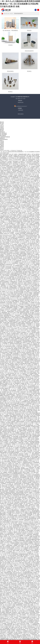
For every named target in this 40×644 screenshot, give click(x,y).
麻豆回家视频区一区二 (13, 429)
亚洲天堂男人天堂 (23, 539)
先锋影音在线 (10, 635)
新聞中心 (2, 141)
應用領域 (2, 144)
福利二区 (37, 500)
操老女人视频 (18, 212)
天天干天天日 (30, 388)
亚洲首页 (13, 220)
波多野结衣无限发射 (21, 352)
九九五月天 (21, 423)
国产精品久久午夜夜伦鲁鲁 (32, 260)
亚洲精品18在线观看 (21, 165)
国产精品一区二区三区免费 (33, 258)
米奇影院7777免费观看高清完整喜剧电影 (17, 157)
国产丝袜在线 (35, 489)
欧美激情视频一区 (31, 580)
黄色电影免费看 (34, 640)
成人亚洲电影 (9, 552)
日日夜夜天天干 (5, 586)
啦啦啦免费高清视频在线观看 (19, 495)
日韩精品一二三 (4, 221)
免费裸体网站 (36, 534)
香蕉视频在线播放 (18, 378)
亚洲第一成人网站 (33, 450)
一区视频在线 (18, 190)
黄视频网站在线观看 (5, 216)
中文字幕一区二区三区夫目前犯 (31, 173)
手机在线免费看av (24, 502)
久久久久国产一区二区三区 (20, 328)
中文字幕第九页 (25, 235)
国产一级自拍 (12, 339)
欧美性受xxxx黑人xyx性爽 (27, 224)
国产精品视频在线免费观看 (13, 453)
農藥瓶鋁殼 (2, 138)
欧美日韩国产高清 (32, 297)
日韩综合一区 (16, 326)
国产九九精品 (3, 512)
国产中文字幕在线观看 (35, 361)
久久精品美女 (13, 316)
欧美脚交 (19, 497)
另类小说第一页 (21, 174)
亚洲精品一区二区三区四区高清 (19, 444)
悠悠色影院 (24, 481)
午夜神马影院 (23, 392)
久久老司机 (25, 424)
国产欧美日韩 (14, 376)
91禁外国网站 (7, 251)
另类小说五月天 (32, 183)
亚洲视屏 (28, 565)
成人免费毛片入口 (4, 222)
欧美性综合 (31, 576)
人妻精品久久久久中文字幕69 (32, 347)
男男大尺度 (26, 372)
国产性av (27, 330)
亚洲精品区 (25, 533)
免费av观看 (22, 563)
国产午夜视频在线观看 (32, 373)
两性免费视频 (31, 360)
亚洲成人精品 (26, 310)
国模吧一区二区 (29, 495)
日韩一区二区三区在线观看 (29, 386)
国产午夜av (4, 204)
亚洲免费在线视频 (7, 494)
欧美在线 (38, 304)
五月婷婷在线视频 (7, 407)
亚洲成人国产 (8, 309)
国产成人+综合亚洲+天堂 (27, 414)
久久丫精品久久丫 (12, 616)
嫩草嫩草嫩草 (5, 313)
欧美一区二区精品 (13, 382)
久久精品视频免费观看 (10, 196)
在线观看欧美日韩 (15, 590)
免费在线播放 (8, 375)
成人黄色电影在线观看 (18, 568)
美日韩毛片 (15, 463)
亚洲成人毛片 (8, 600)
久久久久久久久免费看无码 (34, 279)
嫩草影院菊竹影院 (8, 625)
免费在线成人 (6, 174)
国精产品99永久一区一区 (27, 180)
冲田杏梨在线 (28, 350)
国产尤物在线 (7, 219)
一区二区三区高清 (36, 581)
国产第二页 (4, 387)
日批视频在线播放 (17, 469)
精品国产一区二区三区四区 (15, 596)
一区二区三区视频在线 (13, 371)
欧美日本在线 (20, 624)
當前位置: (5, 14)
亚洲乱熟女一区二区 (17, 303)
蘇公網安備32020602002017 (21, 106)
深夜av (30, 501)
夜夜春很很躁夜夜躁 (17, 359)
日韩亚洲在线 (31, 468)
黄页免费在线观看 (30, 188)
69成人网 (11, 341)
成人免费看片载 (10, 515)
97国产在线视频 (10, 549)
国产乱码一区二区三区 (21, 490)
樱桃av (29, 439)
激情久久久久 (7, 581)
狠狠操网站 (4, 184)
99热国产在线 (13, 628)
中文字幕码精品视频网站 (12, 516)
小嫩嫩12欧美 (5, 382)
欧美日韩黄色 (29, 434)
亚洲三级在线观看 (9, 485)
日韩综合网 (16, 216)
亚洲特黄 (25, 605)
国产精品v (32, 479)
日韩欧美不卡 (37, 396)
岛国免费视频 (20, 460)
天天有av (7, 321)
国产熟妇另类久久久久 (11, 299)
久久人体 (16, 281)
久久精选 (38, 225)
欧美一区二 (32, 346)
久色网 (32, 231)
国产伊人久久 (23, 403)
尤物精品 (37, 611)
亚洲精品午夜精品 (29, 307)
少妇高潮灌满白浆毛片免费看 (16, 480)
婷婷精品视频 (21, 455)
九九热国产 (11, 175)
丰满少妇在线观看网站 (22, 360)
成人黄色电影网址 (26, 484)
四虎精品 (36, 360)
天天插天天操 (33, 261)
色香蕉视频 (7, 307)
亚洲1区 (23, 206)
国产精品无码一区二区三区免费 (20, 496)
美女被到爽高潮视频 (23, 437)
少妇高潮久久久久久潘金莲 (13, 539)
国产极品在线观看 (17, 159)
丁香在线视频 (28, 316)
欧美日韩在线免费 (30, 510)
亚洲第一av (34, 339)
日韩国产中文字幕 (6, 283)
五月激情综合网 (22, 411)
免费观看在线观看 (32, 602)
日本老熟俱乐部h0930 (18, 633)
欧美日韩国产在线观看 (28, 542)
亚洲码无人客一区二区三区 (22, 183)
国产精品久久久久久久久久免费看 (23, 305)
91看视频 (12, 366)
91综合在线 (16, 319)
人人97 (2, 370)
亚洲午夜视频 (16, 248)
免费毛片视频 (30, 248)
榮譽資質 (2, 129)
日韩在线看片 (16, 635)
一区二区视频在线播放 (7, 610)
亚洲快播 (26, 338)
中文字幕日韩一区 (20, 628)
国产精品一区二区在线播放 (15, 222)
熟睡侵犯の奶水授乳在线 (18, 416)
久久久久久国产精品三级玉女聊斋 (32, 407)
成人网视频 (14, 418)
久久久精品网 (13, 165)
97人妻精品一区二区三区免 (7, 319)
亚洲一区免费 (32, 155)
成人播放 (16, 632)
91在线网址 (7, 181)
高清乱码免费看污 (16, 600)
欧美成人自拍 (16, 336)
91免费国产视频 (21, 584)
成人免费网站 (32, 195)
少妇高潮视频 (13, 183)
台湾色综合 (13, 179)
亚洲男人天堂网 (28, 538)
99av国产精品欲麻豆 (20, 491)
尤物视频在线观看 (27, 309)
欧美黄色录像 (33, 585)
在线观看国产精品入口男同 (13, 601)
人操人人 (14, 345)
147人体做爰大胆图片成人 (25, 635)
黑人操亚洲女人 (6, 183)
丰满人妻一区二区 (35, 298)
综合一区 (4, 169)
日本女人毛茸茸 (19, 220)
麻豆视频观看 (3, 621)
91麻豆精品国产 (5, 491)
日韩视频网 (23, 428)
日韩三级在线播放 (12, 427)
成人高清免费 (32, 517)
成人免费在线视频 (31, 351)
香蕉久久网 (33, 600)
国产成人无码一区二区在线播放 (26, 191)
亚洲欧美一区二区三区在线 (31, 529)
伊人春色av (10, 440)
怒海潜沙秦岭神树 (14, 307)
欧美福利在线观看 (13, 340)
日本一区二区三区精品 (22, 518)
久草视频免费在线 (13, 282)
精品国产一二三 (25, 468)
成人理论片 (20, 329)
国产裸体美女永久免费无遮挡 (18, 407)
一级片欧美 (32, 199)
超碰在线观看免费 (29, 583)
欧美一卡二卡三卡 (30, 165)
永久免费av (4, 496)
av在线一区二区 (10, 544)
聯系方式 (2, 148)
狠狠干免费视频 (27, 288)
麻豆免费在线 (34, 305)
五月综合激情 (13, 351)
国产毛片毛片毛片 (21, 241)
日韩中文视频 (24, 569)
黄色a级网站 (3, 294)
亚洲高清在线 (24, 355)
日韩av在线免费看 (15, 381)
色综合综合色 (30, 533)
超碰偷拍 (6, 388)
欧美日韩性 (3, 404)
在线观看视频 (27, 427)
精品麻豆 (15, 172)
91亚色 (30, 494)
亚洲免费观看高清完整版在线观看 (13, 227)
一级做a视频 (32, 443)
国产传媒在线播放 (28, 394)
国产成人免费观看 (24, 517)
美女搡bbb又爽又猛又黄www (24, 349)
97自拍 (33, 319)
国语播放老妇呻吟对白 (11, 173)
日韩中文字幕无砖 (12, 481)
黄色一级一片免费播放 (15, 433)
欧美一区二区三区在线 (11, 333)
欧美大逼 (37, 351)
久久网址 (13, 189)
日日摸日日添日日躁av (15, 428)
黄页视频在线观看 (31, 216)
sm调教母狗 (3, 271)
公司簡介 (2, 125)
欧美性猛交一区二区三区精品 (19, 465)
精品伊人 (29, 251)
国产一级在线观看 (24, 297)
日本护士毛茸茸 (17, 549)
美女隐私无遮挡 (36, 286)
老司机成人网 (16, 454)
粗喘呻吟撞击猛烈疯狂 (25, 313)
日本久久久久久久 (15, 563)
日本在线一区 (30, 424)
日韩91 (29, 339)
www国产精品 (6, 225)
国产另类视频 (7, 240)
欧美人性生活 (28, 240)
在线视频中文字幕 (17, 163)
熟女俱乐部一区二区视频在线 (10, 518)
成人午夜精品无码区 (5, 305)
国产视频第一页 (25, 279)
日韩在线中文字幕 (8, 248)
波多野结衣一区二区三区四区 (23, 419)
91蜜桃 (19, 287)
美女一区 (14, 626)
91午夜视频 (9, 513)
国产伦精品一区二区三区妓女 (24, 276)
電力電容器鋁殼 (3, 133)
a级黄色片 (33, 578)
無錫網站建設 (21, 102)
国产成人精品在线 (19, 386)
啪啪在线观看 (3, 583)
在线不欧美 (3, 226)
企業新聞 (2, 142)
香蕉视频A (4, 569)
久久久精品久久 (18, 607)
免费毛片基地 (8, 361)
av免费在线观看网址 (18, 500)
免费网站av (28, 550)
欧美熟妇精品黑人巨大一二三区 (12, 264)
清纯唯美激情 (33, 633)
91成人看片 (9, 204)
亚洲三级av (26, 334)
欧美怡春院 (19, 255)
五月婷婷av (16, 230)
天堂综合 (18, 203)
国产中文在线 (22, 528)
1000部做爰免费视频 (27, 341)
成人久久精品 (37, 425)
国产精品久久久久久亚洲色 (6, 463)
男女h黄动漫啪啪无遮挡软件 (12, 574)
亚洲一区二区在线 (18, 611)
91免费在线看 (21, 240)
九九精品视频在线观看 (35, 194)
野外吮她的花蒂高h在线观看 (18, 494)
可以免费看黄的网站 (13, 443)
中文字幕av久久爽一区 (29, 440)
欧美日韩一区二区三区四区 (23, 382)
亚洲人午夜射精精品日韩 (9, 413)
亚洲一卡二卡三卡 (7, 263)
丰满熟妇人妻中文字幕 (18, 155)
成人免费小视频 (29, 411)
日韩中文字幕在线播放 (8, 528)
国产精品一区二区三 (29, 383)
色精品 (18, 290)
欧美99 (22, 219)
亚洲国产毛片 (24, 226)
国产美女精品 (37, 636)
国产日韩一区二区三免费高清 (10, 591)
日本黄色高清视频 (33, 588)
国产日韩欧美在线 (31, 481)
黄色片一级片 (7, 297)
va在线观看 (32, 310)
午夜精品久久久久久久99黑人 (7, 281)
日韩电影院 (6, 339)
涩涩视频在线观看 (36, 435)
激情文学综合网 (10, 335)
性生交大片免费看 (26, 179)
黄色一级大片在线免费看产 (30, 193)
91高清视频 (10, 177)
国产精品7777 (35, 200)
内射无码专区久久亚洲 (17, 361)
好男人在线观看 (20, 173)
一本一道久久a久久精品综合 (25, 209)
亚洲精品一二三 (28, 454)
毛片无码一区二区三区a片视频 (28, 287)
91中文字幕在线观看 (30, 271)
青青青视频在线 (23, 477)
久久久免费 (18, 217)
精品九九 (34, 206)
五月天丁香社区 (10, 617)
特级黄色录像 (9, 466)
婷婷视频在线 (12, 491)
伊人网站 (2, 397)
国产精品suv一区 (30, 503)
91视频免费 (29, 355)
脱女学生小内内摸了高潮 (9, 506)
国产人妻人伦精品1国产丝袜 (8, 562)
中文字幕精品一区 (13, 158)
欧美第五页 (15, 505)
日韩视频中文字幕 (21, 172)
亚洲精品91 (16, 191)
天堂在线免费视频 (14, 276)
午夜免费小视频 (6, 323)
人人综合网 (22, 230)
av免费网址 (15, 546)
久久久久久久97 (23, 366)
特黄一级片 (26, 219)
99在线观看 (24, 255)
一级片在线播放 (22, 615)
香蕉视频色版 (5, 619)
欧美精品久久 (22, 290)
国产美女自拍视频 (7, 563)
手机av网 (11, 500)
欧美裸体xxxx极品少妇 (12, 169)
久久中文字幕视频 (36, 178)
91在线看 (28, 370)
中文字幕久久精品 (4, 371)
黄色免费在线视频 (33, 164)
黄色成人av (12, 252)
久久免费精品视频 (13, 360)
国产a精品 (20, 627)
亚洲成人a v (16, 440)
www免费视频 (29, 621)
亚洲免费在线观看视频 (21, 630)
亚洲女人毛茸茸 (31, 222)
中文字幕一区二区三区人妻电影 (32, 579)
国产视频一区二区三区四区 (33, 227)
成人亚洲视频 (17, 342)
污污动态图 (36, 533)
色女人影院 (9, 520)
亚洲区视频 (20, 294)
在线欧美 (24, 208)
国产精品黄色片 (34, 617)
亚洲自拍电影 (16, 186)
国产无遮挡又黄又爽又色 (33, 186)
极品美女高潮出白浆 (17, 527)
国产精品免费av (13, 458)
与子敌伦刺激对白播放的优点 (31, 508)
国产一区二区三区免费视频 (26, 257)
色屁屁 (25, 283)
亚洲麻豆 (16, 175)
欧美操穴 (33, 439)
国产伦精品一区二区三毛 (27, 277)
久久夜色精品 (18, 486)
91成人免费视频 (25, 315)
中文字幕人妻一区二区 (8, 180)
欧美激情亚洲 (6, 159)
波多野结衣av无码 (20, 394)
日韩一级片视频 (14, 271)
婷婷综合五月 (5, 464)
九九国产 (37, 253)
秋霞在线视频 (10, 446)
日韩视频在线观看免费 (6, 231)
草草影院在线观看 (4, 352)
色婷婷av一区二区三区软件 (22, 320)
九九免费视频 (3, 435)
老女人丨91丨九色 (17, 552)
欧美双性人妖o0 (6, 424)
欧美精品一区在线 (20, 295)
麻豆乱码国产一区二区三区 (24, 546)
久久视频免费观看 (15, 178)
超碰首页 (20, 429)
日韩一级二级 (31, 385)
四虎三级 (34, 352)
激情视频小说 (17, 544)
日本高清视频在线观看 (18, 167)
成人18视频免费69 (15, 198)
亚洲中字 (36, 440)
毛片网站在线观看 (14, 522)
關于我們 (2, 123)
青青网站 (24, 220)
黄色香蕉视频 (13, 599)
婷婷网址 (35, 513)
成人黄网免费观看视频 (32, 518)
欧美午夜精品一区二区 (15, 181)
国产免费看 (18, 279)
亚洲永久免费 (9, 354)
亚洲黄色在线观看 (7, 584)
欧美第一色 (7, 536)
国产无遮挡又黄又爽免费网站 (12, 238)
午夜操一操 (26, 189)
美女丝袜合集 (32, 189)
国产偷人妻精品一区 (11, 529)
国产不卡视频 (30, 220)
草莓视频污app (30, 553)
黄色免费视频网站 (21, 541)
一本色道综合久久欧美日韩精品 (32, 163)
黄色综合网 (7, 403)
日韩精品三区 (29, 344)
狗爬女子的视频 (24, 442)
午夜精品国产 (34, 272)
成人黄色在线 (18, 451)
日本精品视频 (30, 559)
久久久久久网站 (9, 565)
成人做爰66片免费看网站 (22, 269)
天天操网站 (23, 370)
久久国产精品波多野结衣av (32, 243)
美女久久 (2, 536)
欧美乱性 (3, 298)
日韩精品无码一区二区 (30, 175)
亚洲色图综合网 (9, 359)
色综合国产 (24, 357)
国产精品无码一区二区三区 (12, 399)
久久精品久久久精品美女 (32, 274)
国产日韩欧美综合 (16, 368)
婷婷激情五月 (26, 345)
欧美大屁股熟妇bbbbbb (28, 282)
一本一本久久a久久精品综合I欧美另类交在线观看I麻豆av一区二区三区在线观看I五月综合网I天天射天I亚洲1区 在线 (20, 4)
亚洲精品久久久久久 (9, 250)
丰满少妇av (15, 393)
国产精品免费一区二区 (19, 211)
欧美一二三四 (3, 189)
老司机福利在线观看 (36, 393)
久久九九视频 (16, 200)
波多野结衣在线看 (6, 480)
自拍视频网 (5, 440)
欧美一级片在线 (16, 621)
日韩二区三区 (26, 500)
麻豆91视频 (12, 212)
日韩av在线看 (16, 164)
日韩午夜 (34, 420)
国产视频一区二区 (9, 230)
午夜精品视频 (27, 520)
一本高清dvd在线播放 (29, 620)
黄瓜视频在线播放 (30, 425)
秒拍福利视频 (8, 355)
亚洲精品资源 (34, 276)
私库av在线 (18, 517)
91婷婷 (38, 420)
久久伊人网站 (12, 386)
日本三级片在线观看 (7, 420)
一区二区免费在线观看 (35, 624)
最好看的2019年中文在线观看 (27, 622)
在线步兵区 (34, 486)
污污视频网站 (21, 307)
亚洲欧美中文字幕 (23, 248)
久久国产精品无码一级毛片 (32, 237)
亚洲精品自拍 (35, 209)
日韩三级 (4, 312)
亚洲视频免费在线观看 (23, 554)
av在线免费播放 (3, 381)
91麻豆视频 (25, 314)
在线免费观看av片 (4, 158)
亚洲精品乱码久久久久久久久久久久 (19, 553)
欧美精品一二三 (30, 636)
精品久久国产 (35, 251)
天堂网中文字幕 (31, 438)
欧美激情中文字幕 (4, 474)
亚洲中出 (33, 507)
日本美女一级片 (10, 602)
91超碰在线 (25, 482)
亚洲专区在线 (19, 482)
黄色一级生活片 (28, 211)
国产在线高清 (33, 638)
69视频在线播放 (23, 253)
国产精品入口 (32, 469)
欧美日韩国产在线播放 (28, 329)
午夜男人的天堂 (29, 252)
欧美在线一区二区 (27, 242)
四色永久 (11, 159)
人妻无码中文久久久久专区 (22, 391)
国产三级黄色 (15, 154)
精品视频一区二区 (7, 262)
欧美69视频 (36, 269)
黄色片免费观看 (6, 191)
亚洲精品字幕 (11, 498)
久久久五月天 (25, 537)
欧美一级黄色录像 (23, 601)
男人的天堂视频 (22, 205)
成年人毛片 (6, 341)
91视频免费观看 (9, 308)
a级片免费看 (24, 388)
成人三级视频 (10, 287)
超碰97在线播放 (27, 606)
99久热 (36, 378)
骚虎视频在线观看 (16, 637)
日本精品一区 (30, 226)
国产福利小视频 (36, 380)
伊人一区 (9, 401)
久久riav (15, 446)
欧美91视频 (32, 354)
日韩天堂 (4, 508)
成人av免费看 (34, 628)
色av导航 (33, 506)
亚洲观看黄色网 (25, 299)
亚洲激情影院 (14, 584)
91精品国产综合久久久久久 (29, 474)
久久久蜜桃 (26, 266)
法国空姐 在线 (28, 628)
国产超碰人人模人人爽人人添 (15, 385)
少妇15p (9, 214)
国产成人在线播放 (36, 157)
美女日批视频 (18, 387)
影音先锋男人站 (6, 366)
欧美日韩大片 (8, 595)
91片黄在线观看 (26, 194)
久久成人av (28, 507)
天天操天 (19, 210)
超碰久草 (25, 472)
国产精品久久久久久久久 (22, 616)
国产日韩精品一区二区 (12, 583)
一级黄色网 (3, 308)
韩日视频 (4, 333)
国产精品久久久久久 (35, 221)
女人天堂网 (11, 408)
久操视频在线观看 (27, 298)
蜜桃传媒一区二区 (11, 508)
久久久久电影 (12, 235)
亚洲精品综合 (26, 346)
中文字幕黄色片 (23, 373)
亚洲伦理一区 (28, 404)
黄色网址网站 (32, 219)
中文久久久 (3, 167)
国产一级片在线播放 (28, 185)
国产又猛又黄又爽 (4, 408)
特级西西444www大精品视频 (10, 434)
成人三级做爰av (13, 225)
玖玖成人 (2, 625)
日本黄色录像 (11, 471)
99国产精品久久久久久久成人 (6, 266)
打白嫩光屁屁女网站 (29, 323)
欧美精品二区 (10, 496)
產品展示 (12, 14)
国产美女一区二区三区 (10, 261)
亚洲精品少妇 (7, 178)
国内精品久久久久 (9, 243)
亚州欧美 (34, 295)
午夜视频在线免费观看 (5, 437)
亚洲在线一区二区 (32, 325)
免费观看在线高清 (4, 330)
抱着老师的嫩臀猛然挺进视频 (33, 539)
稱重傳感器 (21, 110)
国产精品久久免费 (35, 309)
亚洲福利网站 (12, 330)
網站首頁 (2, 122)
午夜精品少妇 (9, 172)
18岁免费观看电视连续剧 (10, 482)
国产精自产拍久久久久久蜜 (18, 564)
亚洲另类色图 (8, 267)
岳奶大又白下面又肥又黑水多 (16, 479)
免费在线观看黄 (32, 471)
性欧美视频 (15, 459)
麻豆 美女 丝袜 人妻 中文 (24, 231)
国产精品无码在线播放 (26, 268)
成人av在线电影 (35, 522)
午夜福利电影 (11, 277)
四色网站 (13, 631)
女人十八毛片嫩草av (7, 477)
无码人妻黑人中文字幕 (29, 416)
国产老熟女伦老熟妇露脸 (11, 558)
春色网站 (5, 446)
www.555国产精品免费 (9, 373)
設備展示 (2, 127)
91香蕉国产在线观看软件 (22, 333)
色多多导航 (27, 300)
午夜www (22, 513)
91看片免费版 (20, 417)
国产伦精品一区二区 (32, 397)
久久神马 (11, 638)
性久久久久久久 (34, 302)
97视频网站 (3, 195)
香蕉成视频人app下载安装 (18, 162)
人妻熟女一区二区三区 (31, 247)
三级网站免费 (21, 443)
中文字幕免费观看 (7, 590)
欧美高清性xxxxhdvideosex (30, 304)
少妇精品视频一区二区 (31, 515)
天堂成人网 (26, 521)
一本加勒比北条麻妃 (14, 580)
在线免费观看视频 (13, 288)
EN (36, 10)
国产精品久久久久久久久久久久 (26, 229)
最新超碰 (12, 344)
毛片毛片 (32, 312)
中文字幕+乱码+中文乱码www (12, 304)
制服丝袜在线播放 (36, 204)
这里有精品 (5, 155)
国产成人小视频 (35, 242)
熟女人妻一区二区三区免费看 (23, 199)
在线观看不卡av (17, 308)
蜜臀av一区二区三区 (35, 316)
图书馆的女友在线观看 (25, 181)
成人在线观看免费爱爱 (5, 475)
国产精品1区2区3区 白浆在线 (10, 295)
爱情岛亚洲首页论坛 (34, 614)
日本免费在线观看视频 (21, 324)
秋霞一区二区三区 (17, 559)
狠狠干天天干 (24, 222)
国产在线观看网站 (4, 385)
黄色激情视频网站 (36, 511)
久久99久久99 (25, 215)
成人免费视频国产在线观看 (19, 383)
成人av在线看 (3, 336)
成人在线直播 (23, 515)
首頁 (9, 14)
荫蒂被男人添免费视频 (13, 472)
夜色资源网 (7, 534)
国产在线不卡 (9, 541)
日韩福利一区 (21, 245)
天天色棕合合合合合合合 (21, 534)
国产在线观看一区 (23, 570)
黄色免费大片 (15, 520)
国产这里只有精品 (35, 565)
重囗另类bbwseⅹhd (33, 554)
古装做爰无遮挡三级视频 (10, 217)
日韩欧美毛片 (30, 451)
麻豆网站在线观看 (36, 333)
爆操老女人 (26, 557)
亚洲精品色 (6, 469)
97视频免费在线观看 (22, 154)
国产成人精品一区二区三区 (6, 637)
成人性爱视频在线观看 (18, 266)
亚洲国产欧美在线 (7, 614)
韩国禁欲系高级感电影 (10, 492)
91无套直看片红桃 (18, 180)
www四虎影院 (14, 507)
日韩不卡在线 (15, 595)
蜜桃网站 (9, 572)
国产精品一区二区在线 (31, 278)
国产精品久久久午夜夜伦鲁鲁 (20, 321)
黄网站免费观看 (10, 378)
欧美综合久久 (17, 510)
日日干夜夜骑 (20, 458)
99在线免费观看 (8, 268)
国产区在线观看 (12, 367)
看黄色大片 (17, 471)
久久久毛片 (22, 350)
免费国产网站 (29, 238)
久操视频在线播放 (22, 371)
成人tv (20, 464)
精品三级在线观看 (7, 547)
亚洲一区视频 (20, 450)
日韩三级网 (18, 206)
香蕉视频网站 (3, 194)
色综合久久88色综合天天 (8, 620)
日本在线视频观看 (19, 246)
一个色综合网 (28, 475)
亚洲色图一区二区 (19, 242)
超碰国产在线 (8, 154)
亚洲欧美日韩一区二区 (33, 480)
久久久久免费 (11, 211)
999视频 (8, 334)
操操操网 (37, 549)
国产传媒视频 (16, 466)
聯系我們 (2, 147)
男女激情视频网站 (21, 404)
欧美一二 (32, 212)
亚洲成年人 (15, 286)
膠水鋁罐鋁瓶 (3, 136)
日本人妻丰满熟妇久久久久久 (25, 178)
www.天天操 (9, 286)
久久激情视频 (22, 475)
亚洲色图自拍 (29, 352)
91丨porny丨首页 (4, 489)
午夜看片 (19, 224)
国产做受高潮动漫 (25, 190)
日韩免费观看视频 (7, 220)
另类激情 (35, 392)
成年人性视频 (26, 624)
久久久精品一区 (10, 484)
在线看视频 (4, 168)
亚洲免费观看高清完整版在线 (28, 318)
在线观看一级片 (22, 503)
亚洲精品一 (20, 286)
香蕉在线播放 (28, 506)
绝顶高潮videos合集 (31, 357)
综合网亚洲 (37, 215)
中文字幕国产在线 (21, 599)
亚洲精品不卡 (21, 175)
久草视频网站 (19, 367)
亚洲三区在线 (31, 203)
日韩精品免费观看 (22, 256)
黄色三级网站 (25, 359)
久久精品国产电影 (31, 432)
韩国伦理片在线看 (17, 168)
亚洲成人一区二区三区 (8, 208)
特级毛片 (21, 319)
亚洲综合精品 (5, 486)
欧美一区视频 (36, 326)
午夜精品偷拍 (34, 635)
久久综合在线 (37, 165)
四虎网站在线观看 (22, 516)
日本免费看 (21, 440)
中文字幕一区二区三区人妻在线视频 (10, 554)
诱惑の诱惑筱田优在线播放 (6, 476)
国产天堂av (37, 362)
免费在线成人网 (34, 402)
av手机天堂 (13, 199)
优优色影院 (33, 524)
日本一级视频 (31, 570)
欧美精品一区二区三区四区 (18, 606)
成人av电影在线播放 (6, 461)
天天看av (37, 273)
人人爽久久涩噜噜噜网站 (30, 225)
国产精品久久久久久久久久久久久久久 (13, 456)
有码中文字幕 (3, 501)
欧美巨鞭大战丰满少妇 (33, 359)
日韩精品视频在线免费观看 (34, 442)
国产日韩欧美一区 (26, 527)
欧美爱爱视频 (3, 299)
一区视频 (15, 208)
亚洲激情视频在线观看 (35, 422)
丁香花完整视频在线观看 (25, 617)
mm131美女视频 (18, 277)
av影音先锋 (33, 455)
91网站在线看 (14, 294)
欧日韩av (5, 211)
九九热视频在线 (29, 610)
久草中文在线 (22, 170)
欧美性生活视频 (24, 526)
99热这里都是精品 (31, 627)
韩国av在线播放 (22, 612)
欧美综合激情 (33, 615)
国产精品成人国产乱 (13, 578)
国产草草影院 (9, 336)
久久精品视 (32, 557)
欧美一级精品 (19, 235)
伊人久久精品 (12, 619)
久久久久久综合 (22, 238)
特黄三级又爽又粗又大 (18, 573)
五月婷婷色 (12, 242)
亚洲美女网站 (9, 326)
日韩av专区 (4, 241)
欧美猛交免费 (26, 354)
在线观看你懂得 (17, 226)
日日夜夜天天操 (17, 408)
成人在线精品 (10, 579)
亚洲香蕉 (10, 588)
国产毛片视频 (32, 335)
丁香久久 (37, 474)
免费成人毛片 (25, 160)
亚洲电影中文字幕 (31, 253)
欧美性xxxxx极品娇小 (13, 532)
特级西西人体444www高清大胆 (12, 377)
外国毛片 (36, 169)
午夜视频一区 (3, 511)
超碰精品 (30, 448)
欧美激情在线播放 (19, 189)
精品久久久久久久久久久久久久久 (16, 521)
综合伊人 (22, 409)
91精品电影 (35, 449)
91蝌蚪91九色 (24, 547)
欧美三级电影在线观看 (5, 522)
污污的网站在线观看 (35, 376)
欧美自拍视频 (23, 234)
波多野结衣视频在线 (15, 350)
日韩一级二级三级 (4, 605)
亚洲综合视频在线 (15, 273)
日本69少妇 (10, 550)
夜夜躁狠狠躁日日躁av (25, 289)
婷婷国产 (29, 321)
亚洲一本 (15, 460)
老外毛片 (16, 620)
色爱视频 (26, 602)
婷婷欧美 (10, 464)
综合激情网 (35, 257)
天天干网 (31, 286)
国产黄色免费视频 (7, 314)
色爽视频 (23, 531)
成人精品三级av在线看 (27, 294)
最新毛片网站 (35, 501)
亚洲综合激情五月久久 (5, 350)
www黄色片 (3, 546)
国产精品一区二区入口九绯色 (9, 402)
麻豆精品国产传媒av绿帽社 (16, 325)
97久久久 (29, 333)
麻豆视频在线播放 (27, 272)
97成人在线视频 (23, 201)
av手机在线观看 (26, 524)
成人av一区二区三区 (28, 489)
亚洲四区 (15, 287)
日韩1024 (23, 330)
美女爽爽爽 (3, 612)
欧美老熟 (30, 214)
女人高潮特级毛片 (7, 444)
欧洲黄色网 (11, 615)
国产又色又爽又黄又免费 (9, 302)
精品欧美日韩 (27, 284)
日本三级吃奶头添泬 (17, 318)
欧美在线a (17, 252)
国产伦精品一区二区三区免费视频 (29, 598)
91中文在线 (27, 422)
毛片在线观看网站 (11, 206)
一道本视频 (17, 234)
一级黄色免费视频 (15, 170)
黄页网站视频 (29, 487)
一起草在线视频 (27, 470)
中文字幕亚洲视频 (16, 188)
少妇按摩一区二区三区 (23, 214)
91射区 (10, 640)
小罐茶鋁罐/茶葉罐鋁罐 (5, 137)
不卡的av (7, 160)
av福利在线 (29, 445)
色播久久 (29, 154)
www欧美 (8, 294)
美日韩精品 (3, 364)
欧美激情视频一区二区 (18, 354)
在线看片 (16, 423)
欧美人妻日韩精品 (8, 465)
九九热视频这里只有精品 (9, 246)
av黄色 (30, 486)
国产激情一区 (24, 559)
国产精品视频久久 (4, 386)
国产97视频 (32, 370)
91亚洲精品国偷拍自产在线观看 (21, 397)
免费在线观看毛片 (34, 417)
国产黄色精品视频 (28, 409)
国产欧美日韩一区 (30, 466)
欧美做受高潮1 (30, 476)
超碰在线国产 (17, 250)
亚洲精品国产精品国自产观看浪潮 (9, 432)
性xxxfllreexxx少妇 (22, 580)
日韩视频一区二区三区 (5, 310)
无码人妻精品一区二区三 (5, 329)
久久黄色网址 (36, 375)
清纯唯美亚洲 (10, 168)
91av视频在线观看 (16, 420)
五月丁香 (29, 256)
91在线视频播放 (14, 300)
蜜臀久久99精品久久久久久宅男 (30, 418)
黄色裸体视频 (37, 264)
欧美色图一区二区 (16, 610)
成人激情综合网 (34, 288)
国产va (10, 188)
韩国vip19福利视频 (14, 455)
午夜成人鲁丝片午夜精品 (21, 619)
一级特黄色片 (27, 362)
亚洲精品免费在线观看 (15, 274)
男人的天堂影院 (28, 200)
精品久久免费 (32, 562)
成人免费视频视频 (30, 208)
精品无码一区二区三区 (17, 640)
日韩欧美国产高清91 (31, 430)
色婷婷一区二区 (27, 167)
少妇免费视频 (15, 185)
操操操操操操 (10, 342)
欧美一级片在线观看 (9, 503)
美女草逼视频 (9, 303)
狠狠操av (9, 381)
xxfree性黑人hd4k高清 (9, 331)
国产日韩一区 (27, 455)
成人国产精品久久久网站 (11, 419)
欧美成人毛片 (33, 172)
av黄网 (19, 169)
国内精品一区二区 (23, 186)
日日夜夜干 (9, 501)
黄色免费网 (24, 451)
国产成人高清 (14, 523)
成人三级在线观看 (16, 502)
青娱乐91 (5, 517)
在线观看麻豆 (23, 250)
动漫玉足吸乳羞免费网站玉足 (34, 368)
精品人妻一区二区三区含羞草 (13, 392)
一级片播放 (10, 155)
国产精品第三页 (35, 268)
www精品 (34, 428)
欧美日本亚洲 (25, 486)
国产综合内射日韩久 (22, 278)
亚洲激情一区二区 (9, 594)
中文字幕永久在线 (7, 560)
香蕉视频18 (33, 240)
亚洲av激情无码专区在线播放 (13, 209)
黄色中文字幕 (29, 398)
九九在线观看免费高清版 (10, 203)
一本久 (28, 615)
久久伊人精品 (34, 591)
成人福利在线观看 (34, 458)
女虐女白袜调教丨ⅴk (34, 446)
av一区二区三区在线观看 (5, 553)
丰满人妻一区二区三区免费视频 (9, 215)
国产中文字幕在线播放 (10, 279)
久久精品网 (6, 585)
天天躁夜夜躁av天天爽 (29, 604)
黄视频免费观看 (19, 272)
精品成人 (32, 371)
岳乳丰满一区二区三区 (19, 372)
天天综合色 (7, 458)
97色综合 (25, 568)
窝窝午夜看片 (32, 273)
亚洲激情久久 (32, 334)
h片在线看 (26, 267)
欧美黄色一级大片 (8, 164)
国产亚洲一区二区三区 (7, 524)
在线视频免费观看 (10, 607)
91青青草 (28, 331)
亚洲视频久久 (21, 620)
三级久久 (34, 174)
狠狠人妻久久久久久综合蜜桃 (29, 390)
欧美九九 (30, 184)
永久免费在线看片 (14, 283)
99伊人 (34, 214)
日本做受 (13, 547)
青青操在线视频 (32, 159)
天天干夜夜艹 (26, 505)
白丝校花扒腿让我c (16, 355)
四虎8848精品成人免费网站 (17, 258)
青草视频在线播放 (30, 444)
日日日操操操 (37, 531)
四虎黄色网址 (18, 414)
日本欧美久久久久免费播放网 (24, 376)
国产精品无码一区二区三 (25, 381)
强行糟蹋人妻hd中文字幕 (12, 398)
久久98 (28, 371)
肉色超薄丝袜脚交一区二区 (20, 344)
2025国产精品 (21, 193)
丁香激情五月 (19, 631)
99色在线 (4, 520)
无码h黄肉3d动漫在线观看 (8, 430)
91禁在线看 (23, 408)
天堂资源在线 (3, 575)
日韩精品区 (30, 283)
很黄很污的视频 (24, 543)
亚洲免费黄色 (10, 533)
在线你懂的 (9, 185)
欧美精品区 (16, 503)
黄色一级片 (17, 373)
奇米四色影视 (25, 593)
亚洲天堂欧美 (36, 184)
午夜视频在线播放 (31, 497)
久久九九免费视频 (15, 262)
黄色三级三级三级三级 (20, 413)
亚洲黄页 (4, 356)
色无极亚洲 (30, 496)
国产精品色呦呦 (36, 307)
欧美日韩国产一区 (20, 427)
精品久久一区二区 (25, 588)
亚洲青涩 (21, 309)
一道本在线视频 (15, 231)
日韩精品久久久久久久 (18, 194)
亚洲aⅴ (11, 216)
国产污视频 (27, 584)
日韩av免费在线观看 (9, 397)
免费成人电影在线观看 (34, 320)
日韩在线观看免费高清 (18, 524)
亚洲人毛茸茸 (3, 287)
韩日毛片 (4, 549)
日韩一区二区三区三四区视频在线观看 (8, 338)
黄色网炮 (30, 482)
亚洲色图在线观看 (26, 361)
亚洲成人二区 (16, 236)
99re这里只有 (19, 345)
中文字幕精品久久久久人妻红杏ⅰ (26, 356)
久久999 (31, 264)
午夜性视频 (21, 304)
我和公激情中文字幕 (31, 619)
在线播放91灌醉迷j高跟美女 (6, 318)
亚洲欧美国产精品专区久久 (17, 461)
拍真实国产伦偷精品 (28, 492)
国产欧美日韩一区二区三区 (23, 177)
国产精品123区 (33, 235)
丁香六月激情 (8, 418)
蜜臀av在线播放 (16, 550)
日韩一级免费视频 (21, 583)
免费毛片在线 (23, 188)
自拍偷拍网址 (30, 558)
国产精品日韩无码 (22, 398)
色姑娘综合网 (7, 316)
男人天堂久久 (28, 511)
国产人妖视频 (23, 274)
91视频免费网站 (36, 293)
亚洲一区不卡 (37, 385)
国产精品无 (16, 528)
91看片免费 (19, 299)
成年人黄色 (21, 185)
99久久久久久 (7, 269)
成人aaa (3, 485)
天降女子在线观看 (23, 216)
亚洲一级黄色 (9, 393)
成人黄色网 (29, 516)
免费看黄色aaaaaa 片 (30, 490)
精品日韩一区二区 (11, 272)
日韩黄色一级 (3, 255)
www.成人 (25, 439)
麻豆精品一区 (34, 256)
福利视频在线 (26, 523)
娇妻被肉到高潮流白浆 (28, 463)
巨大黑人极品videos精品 (23, 501)
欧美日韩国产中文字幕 (24, 264)
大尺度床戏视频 (19, 346)
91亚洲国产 (10, 162)
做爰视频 (16, 349)
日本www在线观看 (4, 443)
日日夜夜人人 (20, 310)
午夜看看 (19, 388)
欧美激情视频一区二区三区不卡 (22, 261)
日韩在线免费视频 (12, 391)
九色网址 (21, 334)
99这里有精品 (33, 340)
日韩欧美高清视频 (26, 640)
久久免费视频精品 (34, 625)
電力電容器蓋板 (3, 134)
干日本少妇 (4, 601)
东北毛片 (27, 413)
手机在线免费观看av (25, 217)
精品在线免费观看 (4, 615)
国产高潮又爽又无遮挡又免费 (27, 169)
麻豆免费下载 (15, 501)
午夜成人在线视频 (35, 456)
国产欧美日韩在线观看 (19, 292)
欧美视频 (2, 388)
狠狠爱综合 (24, 497)
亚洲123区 (36, 356)
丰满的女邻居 (37, 543)
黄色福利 (20, 472)
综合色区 (4, 526)
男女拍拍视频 (29, 420)
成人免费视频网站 (24, 203)
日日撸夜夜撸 (22, 252)
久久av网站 (20, 314)
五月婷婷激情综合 (35, 364)
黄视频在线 (11, 321)
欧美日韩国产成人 (19, 562)
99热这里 (36, 622)
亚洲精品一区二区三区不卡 (25, 263)
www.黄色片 (35, 266)
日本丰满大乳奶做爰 (12, 555)
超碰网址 (32, 179)
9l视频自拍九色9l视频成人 (7, 438)
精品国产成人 (3, 378)
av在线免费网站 (15, 309)
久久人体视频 (13, 269)
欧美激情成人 (15, 612)
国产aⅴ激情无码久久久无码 (23, 446)
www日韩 (37, 370)
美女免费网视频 (6, 628)
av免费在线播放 (10, 632)
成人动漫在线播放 (7, 258)
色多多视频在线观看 (8, 186)
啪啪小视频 (3, 595)
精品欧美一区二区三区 (31, 205)
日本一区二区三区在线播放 (8, 232)
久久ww (38, 193)
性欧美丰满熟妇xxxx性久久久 (25, 393)
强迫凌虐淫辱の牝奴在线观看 (13, 253)
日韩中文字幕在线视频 (15, 403)
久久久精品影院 (33, 330)
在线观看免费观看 (30, 234)
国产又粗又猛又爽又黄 (5, 274)
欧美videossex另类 (24, 471)
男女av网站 (35, 541)
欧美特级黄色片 (7, 396)
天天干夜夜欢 (23, 260)
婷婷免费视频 (9, 194)
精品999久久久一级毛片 (22, 558)
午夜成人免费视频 (20, 225)
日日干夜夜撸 (20, 288)
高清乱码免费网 (11, 451)
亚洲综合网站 (9, 163)
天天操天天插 (26, 458)
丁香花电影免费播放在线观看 (13, 511)
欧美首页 (25, 258)
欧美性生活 (31, 631)
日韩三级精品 (30, 392)
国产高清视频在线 (23, 448)
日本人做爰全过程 (27, 591)
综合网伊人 (10, 489)
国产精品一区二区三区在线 (16, 424)
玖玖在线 (26, 293)
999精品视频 (12, 370)
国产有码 (37, 510)
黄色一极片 (35, 394)
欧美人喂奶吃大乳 (24, 342)
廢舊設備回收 (21, 114)
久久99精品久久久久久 (18, 542)
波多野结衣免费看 (30, 485)
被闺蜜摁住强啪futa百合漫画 (21, 339)
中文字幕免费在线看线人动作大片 (17, 581)
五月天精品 (28, 600)
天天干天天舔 (22, 336)
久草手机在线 (16, 229)
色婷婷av (37, 188)
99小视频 (30, 375)
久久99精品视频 (21, 340)
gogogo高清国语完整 (9, 349)
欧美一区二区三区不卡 (33, 616)
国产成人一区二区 (18, 638)
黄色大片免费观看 (11, 422)
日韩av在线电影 (6, 242)
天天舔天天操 (25, 607)
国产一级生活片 (28, 581)
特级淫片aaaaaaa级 (7, 199)
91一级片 (38, 336)
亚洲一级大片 (9, 229)
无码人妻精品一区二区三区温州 (31, 292)
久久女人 (38, 349)
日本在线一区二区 (26, 168)
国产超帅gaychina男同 (28, 246)
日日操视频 (36, 277)
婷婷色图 (15, 177)
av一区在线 (18, 370)
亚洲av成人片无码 (36, 434)
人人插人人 (21, 401)
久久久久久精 (9, 621)
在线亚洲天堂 (14, 614)
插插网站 (16, 594)
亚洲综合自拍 (30, 255)
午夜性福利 (6, 370)
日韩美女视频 (20, 555)
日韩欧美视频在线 (35, 550)
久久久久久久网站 (23, 251)
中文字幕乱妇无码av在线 (16, 537)
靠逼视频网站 (30, 543)
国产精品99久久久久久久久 (20, 331)
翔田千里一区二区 (30, 433)
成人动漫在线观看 (34, 595)
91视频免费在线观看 (16, 268)
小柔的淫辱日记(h (16, 477)
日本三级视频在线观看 (27, 567)
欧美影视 (35, 411)
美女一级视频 (15, 464)
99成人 (10, 362)
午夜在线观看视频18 (12, 320)
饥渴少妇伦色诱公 (11, 517)
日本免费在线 (30, 396)
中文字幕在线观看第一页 (31, 170)
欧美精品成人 (30, 250)
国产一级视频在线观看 (30, 196)
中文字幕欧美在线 (7, 247)
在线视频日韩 (22, 377)
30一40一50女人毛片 (6, 347)
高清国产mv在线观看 (27, 412)
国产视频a (20, 505)
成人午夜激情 (32, 267)
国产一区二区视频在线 (21, 380)
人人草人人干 (14, 314)
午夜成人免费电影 (6, 611)
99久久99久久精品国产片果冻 (15, 412)
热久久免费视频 (24, 549)
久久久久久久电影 (18, 567)
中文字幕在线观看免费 (24, 406)
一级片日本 (37, 383)
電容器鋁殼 (2, 132)
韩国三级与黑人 (18, 195)
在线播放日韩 (5, 157)
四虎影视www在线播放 (18, 489)
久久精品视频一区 (6, 344)
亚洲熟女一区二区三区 (30, 241)
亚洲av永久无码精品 (29, 198)
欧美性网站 (31, 160)
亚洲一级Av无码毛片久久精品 (7, 205)
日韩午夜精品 (3, 229)
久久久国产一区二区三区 (25, 590)
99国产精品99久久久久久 (22, 396)
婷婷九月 (8, 189)
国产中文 (14, 362)
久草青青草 (3, 423)
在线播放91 (13, 396)
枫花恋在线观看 (34, 289)
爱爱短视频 (3, 394)
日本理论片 (26, 562)
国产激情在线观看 (10, 548)
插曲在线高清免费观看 (20, 506)
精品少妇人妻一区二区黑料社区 (32, 377)
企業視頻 (2, 128)
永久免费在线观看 (22, 459)
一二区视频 (36, 424)
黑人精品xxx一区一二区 (17, 572)
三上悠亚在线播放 (8, 256)
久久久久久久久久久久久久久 (15, 160)
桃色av (19, 219)
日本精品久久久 (32, 502)
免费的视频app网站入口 (9, 315)
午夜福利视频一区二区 (31, 324)
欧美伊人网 (26, 155)
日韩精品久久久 (3, 422)
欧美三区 (37, 574)
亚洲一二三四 (5, 498)
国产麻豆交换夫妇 (4, 362)
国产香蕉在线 (28, 174)
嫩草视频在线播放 (25, 469)
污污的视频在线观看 (15, 334)
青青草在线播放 (23, 476)
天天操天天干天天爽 (9, 510)
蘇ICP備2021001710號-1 (21, 99)
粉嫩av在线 (3, 541)
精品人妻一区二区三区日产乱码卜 (21, 335)
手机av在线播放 (9, 226)
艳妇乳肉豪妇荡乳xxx (24, 273)
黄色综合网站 (28, 563)
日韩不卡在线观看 (35, 465)
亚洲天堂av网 (7, 433)
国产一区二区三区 (4, 193)
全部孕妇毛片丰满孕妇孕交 (26, 449)
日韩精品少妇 (13, 305)
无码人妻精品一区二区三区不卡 (7, 328)
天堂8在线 (37, 335)
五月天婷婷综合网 (9, 284)
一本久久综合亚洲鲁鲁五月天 (10, 224)
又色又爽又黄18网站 (7, 368)
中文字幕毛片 (29, 210)
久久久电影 (17, 184)
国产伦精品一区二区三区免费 (24, 585)
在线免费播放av (15, 263)
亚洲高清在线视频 (26, 638)
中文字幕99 (33, 381)
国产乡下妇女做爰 (14, 240)
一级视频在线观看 (10, 312)
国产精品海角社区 (16, 442)
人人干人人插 (22, 453)
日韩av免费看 (30, 605)
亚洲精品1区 (19, 215)
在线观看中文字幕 (22, 594)
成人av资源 (21, 262)
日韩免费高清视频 (27, 221)
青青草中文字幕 (7, 537)
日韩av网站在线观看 (20, 529)
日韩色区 (28, 172)
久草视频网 (15, 541)
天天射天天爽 (19, 598)
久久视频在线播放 (30, 531)
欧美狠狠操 (27, 340)
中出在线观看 (20, 390)
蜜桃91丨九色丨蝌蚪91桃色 (33, 472)
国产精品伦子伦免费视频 (21, 247)
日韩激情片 (33, 168)
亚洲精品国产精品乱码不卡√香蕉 (16, 470)
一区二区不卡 (29, 594)
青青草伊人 (33, 349)
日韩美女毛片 (3, 466)
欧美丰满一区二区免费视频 (31, 528)
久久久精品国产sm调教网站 (6, 260)
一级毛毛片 (20, 523)
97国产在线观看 (6, 276)
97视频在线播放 (9, 546)
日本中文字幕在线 (16, 513)
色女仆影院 (3, 425)
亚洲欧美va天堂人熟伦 (12, 241)
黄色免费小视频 (28, 206)
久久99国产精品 (29, 596)
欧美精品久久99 (16, 260)
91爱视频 (31, 177)
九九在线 (10, 576)
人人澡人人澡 (33, 217)
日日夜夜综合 (35, 281)
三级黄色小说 (36, 487)
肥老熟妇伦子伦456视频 (25, 302)
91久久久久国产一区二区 (17, 298)
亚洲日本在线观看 (8, 200)
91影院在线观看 (9, 167)
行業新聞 (2, 143)
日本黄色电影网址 (21, 507)
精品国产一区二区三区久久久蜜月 (29, 367)
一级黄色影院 (7, 507)
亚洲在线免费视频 (20, 492)
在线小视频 (10, 460)
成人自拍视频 (20, 418)
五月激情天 (8, 273)
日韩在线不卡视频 (21, 347)
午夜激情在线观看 (18, 484)
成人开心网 (17, 366)
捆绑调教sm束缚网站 (11, 630)
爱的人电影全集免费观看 (11, 404)
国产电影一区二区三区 (15, 409)
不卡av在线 (35, 496)
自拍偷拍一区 (31, 460)
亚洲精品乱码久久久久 (19, 602)
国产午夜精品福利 (18, 533)
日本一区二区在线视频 (12, 245)
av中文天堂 (16, 205)
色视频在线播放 (25, 195)
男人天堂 (18, 289)
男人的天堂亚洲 (36, 594)
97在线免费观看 (36, 220)
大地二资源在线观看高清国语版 (19, 560)
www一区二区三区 (8, 345)
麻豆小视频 (11, 627)
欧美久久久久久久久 (9, 372)
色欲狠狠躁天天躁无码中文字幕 (33, 403)
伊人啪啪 (6, 640)
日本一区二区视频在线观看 (20, 430)
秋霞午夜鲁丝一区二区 (16, 622)
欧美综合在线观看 (24, 544)
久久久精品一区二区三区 (11, 450)
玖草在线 (16, 284)
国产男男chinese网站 (33, 338)
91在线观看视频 (9, 425)
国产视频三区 (30, 269)
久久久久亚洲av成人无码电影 (11, 604)
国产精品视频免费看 (21, 434)
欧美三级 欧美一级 (31, 477)
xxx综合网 (26, 443)
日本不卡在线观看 (15, 201)
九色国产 (5, 451)
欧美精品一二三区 (26, 212)
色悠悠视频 (21, 520)
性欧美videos (22, 200)
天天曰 (30, 266)
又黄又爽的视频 (5, 288)
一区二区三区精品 (30, 408)
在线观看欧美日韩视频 (15, 297)
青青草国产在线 (24, 368)
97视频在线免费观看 (20, 196)
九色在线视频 (29, 157)
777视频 (9, 376)
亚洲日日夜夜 (14, 329)
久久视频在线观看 (11, 387)
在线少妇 (36, 323)
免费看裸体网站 (13, 417)
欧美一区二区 (14, 214)
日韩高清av (35, 344)
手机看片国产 (24, 385)
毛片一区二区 (28, 428)
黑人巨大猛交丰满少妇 (5, 179)
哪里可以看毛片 (16, 625)
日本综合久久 (31, 549)
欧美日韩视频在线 (14, 323)
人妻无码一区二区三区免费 (6, 454)
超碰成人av (33, 399)
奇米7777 (26, 494)
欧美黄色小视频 (3, 376)
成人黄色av (23, 610)
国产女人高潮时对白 (5, 417)
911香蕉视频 (22, 511)
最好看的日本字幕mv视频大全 (23, 512)
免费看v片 (23, 308)
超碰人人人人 (21, 204)
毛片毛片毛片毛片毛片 (32, 526)
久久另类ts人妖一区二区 (34, 521)
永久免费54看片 (12, 486)
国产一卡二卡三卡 (13, 388)
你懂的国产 (17, 302)
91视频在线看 (23, 510)
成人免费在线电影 (8, 542)
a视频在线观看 (24, 227)
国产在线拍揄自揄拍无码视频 (9, 346)
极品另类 (7, 364)
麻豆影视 (23, 163)
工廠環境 (2, 146)
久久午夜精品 (30, 609)
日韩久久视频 (29, 435)
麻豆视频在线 (20, 591)
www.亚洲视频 (32, 303)
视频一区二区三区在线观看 (28, 378)
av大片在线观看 (12, 237)
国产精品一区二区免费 (29, 423)
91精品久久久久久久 (34, 464)
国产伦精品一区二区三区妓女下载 (26, 365)
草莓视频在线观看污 (14, 251)
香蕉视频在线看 (10, 569)
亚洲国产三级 (25, 159)
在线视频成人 (9, 505)
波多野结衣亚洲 (26, 464)
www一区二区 (9, 526)
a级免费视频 (34, 350)
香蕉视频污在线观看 (23, 632)
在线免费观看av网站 (8, 416)
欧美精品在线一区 (34, 590)
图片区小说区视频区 (10, 589)
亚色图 (30, 437)
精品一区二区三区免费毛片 (18, 267)
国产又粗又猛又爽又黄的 (12, 575)
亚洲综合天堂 (7, 234)
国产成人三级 (15, 401)
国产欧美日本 (21, 300)
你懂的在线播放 (36, 329)
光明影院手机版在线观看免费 (19, 425)
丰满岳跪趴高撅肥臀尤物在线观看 (15, 221)
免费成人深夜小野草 (13, 193)
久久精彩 (13, 247)
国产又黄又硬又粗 (11, 598)
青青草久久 (20, 463)
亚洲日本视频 (31, 314)
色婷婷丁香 (12, 609)
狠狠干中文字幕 (11, 184)
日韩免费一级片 (3, 365)
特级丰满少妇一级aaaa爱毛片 (15, 468)
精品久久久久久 (13, 210)
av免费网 (30, 537)
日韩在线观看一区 (10, 195)
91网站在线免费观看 (26, 456)
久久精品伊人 (3, 544)
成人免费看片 (3, 552)
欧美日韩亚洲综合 (26, 614)
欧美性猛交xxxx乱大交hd (12, 593)
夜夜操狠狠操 (21, 604)
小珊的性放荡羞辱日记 (31, 459)
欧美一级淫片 (11, 190)
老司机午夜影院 (33, 372)
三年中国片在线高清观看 (20, 312)
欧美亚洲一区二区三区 (11, 255)
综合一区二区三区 (7, 300)
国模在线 (32, 362)
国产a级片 (20, 593)
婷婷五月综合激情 (4, 367)
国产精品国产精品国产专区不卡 (20, 438)
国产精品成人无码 (11, 289)
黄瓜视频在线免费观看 (30, 336)
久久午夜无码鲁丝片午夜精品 (31, 162)
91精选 (37, 271)
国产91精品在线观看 (22, 574)
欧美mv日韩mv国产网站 (31, 560)
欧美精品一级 (3, 334)
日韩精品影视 (23, 433)
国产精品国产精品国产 (7, 236)
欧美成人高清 (28, 491)
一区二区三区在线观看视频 (21, 232)
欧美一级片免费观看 (16, 257)
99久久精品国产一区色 (19, 498)
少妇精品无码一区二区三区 (33, 626)
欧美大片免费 (16, 313)
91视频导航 (36, 180)
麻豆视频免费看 (7, 406)
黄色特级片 (21, 454)
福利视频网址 (36, 191)
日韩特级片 (16, 617)
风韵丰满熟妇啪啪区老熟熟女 (21, 589)
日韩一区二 (24, 485)
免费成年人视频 (30, 201)
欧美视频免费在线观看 (28, 573)
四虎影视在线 (29, 541)
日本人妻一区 (24, 552)
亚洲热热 (28, 312)
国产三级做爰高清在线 (22, 158)
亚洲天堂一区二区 (14, 174)
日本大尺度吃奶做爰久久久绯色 (26, 326)
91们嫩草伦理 (32, 215)
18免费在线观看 (13, 219)
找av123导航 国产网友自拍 (19, 579)
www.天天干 (18, 330)
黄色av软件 (23, 550)
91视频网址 (3, 377)
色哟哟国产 (29, 380)
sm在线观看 (22, 198)
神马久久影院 (14, 347)
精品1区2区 (21, 283)
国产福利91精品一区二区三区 (12, 356)
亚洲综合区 (25, 480)
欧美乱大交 (35, 409)
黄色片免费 (2, 154)
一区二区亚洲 (29, 630)
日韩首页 (25, 627)
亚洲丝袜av (28, 465)
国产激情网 (32, 299)
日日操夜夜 (20, 282)
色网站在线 (14, 278)
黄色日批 (7, 470)
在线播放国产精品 (17, 588)
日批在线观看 (26, 417)
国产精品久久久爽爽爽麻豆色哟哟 (23, 402)
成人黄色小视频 (14, 497)
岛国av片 (36, 466)
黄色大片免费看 (10, 293)
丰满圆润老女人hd (6, 212)
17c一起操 (8, 271)
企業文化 (2, 126)
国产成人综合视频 (19, 557)
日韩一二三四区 (5, 414)
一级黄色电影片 (18, 315)
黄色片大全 (16, 615)
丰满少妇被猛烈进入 (10, 449)
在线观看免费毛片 (27, 319)
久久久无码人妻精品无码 (34, 544)
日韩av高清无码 (17, 485)
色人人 (12, 191)
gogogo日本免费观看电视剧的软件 (16, 474)
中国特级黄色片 (16, 476)
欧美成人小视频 (12, 605)
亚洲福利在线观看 (28, 513)
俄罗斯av (19, 208)
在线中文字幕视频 (9, 567)
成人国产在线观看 (24, 184)
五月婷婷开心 (8, 606)
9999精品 (12, 234)
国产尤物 (10, 459)
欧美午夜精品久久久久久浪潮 (33, 366)
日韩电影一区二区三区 (22, 351)
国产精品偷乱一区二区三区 (32, 575)
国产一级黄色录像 (36, 453)
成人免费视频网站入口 (20, 237)
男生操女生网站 (28, 295)
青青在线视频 (25, 303)
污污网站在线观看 (28, 564)
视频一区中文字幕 (8, 568)
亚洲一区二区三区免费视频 (30, 262)
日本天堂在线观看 (14, 475)
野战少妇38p (27, 245)
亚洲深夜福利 (22, 236)
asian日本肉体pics (28, 204)
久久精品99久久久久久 (24, 164)
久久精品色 (18, 547)
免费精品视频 (8, 612)
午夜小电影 (19, 481)
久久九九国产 (29, 453)
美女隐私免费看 (16, 526)
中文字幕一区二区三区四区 (33, 552)
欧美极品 (19, 614)
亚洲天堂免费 (13, 310)
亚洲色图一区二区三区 (34, 532)
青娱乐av (5, 579)
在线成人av (25, 325)
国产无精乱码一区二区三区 (29, 555)
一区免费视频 (25, 631)
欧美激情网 (9, 278)
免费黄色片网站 (20, 362)
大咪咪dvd (22, 600)
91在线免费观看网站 (36, 475)
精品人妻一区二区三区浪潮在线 (25, 281)
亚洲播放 (30, 293)
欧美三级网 (23, 435)
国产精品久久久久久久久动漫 (25, 522)
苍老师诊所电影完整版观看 (31, 236)
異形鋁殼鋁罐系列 (19, 14)
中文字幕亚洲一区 (4, 532)
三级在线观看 (29, 534)
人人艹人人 (23, 210)
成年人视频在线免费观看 (32, 547)
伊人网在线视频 (24, 576)
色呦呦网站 (25, 429)
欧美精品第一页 (26, 461)
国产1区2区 (36, 252)
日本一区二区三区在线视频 (30, 230)
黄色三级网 (15, 256)
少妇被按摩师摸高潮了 (11, 394)
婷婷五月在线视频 (20, 316)
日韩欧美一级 (6, 455)
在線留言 (2, 149)
